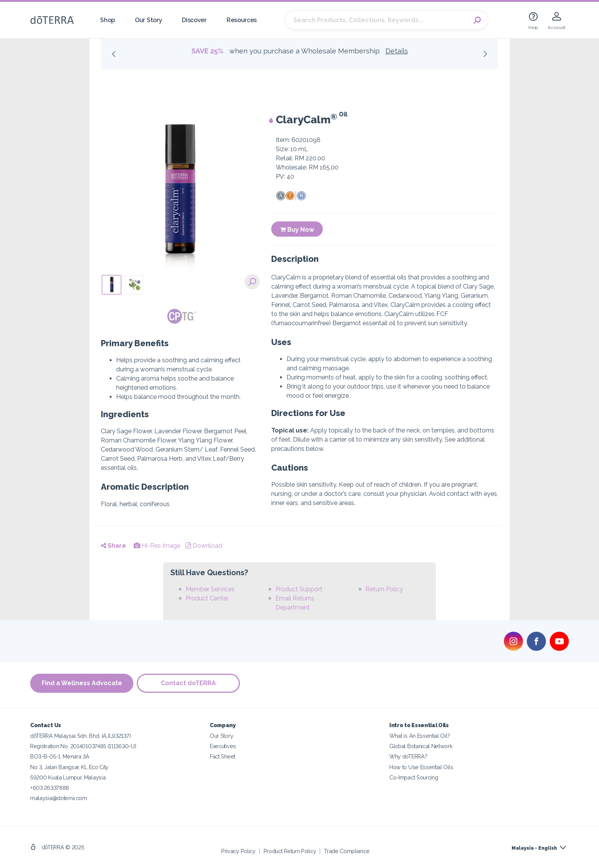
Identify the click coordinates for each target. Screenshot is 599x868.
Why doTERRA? (408, 756)
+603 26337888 (50, 787)
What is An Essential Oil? (419, 736)
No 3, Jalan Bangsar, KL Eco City (69, 767)
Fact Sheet (223, 756)
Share (113, 546)
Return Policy (384, 589)
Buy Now (297, 230)
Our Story (148, 20)
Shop (108, 20)
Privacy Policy (238, 851)
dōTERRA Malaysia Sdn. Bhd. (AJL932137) (80, 736)
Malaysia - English (534, 848)
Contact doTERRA (189, 683)
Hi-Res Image (157, 546)
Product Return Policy (290, 851)
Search (478, 20)
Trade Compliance (347, 851)
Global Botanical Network (421, 746)
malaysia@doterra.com (59, 798)
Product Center (207, 598)
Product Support (299, 589)
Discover (194, 20)
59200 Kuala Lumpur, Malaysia (68, 777)
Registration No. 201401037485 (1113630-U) (83, 746)
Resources (242, 20)
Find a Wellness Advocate (82, 683)
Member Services (210, 589)
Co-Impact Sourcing (414, 777)
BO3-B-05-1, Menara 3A (60, 756)
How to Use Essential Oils (421, 767)
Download (204, 546)
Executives (223, 746)
